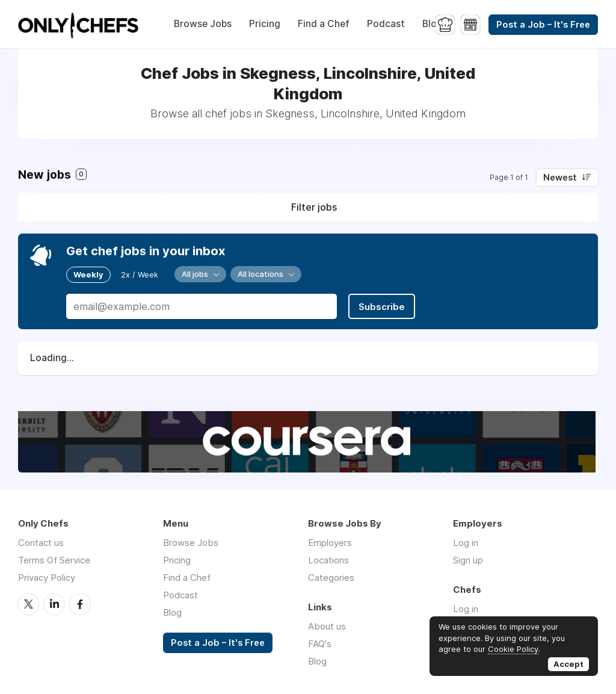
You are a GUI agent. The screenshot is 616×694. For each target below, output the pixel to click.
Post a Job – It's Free (543, 25)
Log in (466, 543)
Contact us (41, 543)
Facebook (80, 604)
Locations (328, 560)
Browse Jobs (203, 24)
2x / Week (140, 274)
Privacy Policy (47, 578)
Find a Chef (324, 24)
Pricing (265, 24)
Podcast (386, 24)
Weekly (88, 274)
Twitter (28, 604)
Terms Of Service (54, 560)
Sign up (468, 560)
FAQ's (320, 644)
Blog (433, 24)
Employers (330, 543)
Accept (568, 664)
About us (327, 626)
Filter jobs (314, 207)
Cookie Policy (513, 649)
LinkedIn (54, 604)
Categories (331, 578)
